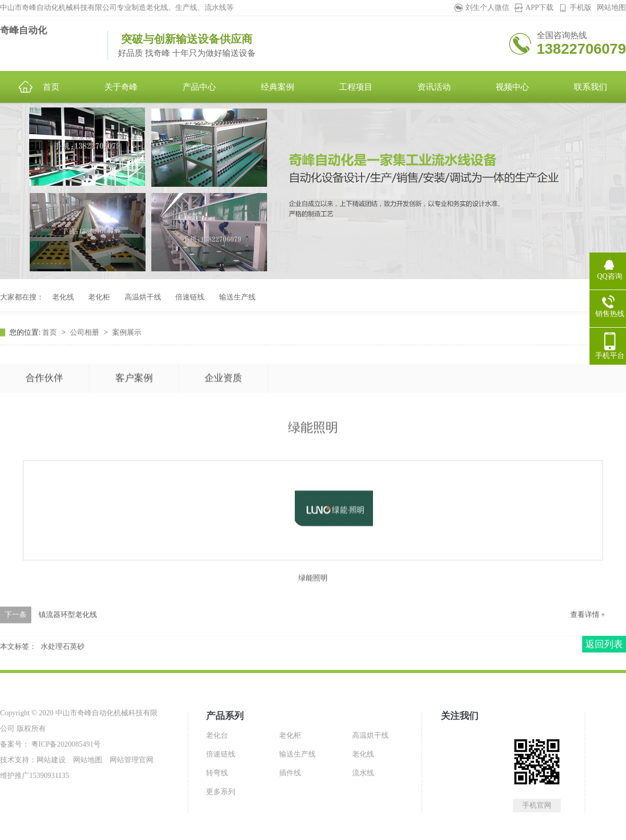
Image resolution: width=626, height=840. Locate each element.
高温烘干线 (143, 297)
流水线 (363, 773)
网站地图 (611, 8)
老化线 (63, 297)
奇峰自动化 (23, 30)
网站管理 (124, 760)
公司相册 (86, 363)
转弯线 (217, 773)
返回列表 (604, 675)
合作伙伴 (44, 439)
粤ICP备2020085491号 (65, 744)
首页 (51, 363)
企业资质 (223, 439)
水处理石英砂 (63, 677)
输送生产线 (237, 297)
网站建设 (51, 760)
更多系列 (221, 792)
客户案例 (134, 439)
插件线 (290, 773)
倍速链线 (190, 297)
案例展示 (127, 363)
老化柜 (99, 297)
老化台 (217, 735)
